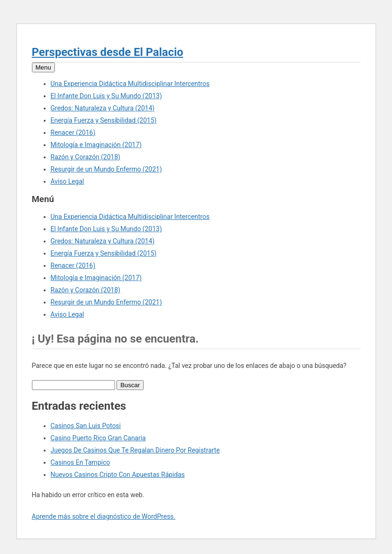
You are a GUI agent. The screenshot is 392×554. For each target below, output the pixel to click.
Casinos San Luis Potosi (86, 426)
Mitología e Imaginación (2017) (96, 145)
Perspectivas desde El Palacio (108, 52)
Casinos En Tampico (81, 462)
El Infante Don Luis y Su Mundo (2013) (106, 96)
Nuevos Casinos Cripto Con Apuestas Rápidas (118, 475)
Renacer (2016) (73, 133)
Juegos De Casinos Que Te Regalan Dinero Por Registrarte (135, 450)
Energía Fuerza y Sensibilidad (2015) (104, 120)
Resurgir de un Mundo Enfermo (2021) (106, 169)
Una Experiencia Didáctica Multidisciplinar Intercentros (130, 84)
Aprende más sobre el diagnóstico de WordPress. (104, 516)
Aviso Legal (68, 181)
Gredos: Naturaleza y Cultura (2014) (103, 108)
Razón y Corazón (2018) (86, 157)
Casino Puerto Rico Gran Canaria (98, 438)
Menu (43, 67)
